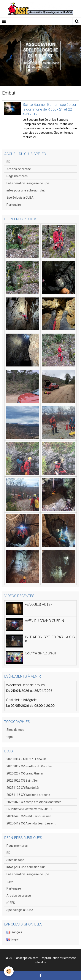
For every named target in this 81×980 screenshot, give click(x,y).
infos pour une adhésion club (26, 190)
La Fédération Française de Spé (28, 183)
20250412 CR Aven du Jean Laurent (31, 823)
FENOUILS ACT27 (39, 604)
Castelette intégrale (21, 700)
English (13, 939)
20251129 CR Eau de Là (23, 788)
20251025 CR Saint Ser (22, 781)
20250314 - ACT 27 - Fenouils (26, 759)
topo (10, 737)
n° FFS (11, 903)
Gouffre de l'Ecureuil (40, 653)
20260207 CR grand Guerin (25, 773)
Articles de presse (19, 169)
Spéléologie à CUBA (20, 198)
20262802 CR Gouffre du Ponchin (29, 766)
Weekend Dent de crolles (25, 685)
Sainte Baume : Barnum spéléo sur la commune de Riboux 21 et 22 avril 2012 (49, 109)
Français (14, 932)
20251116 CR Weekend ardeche (28, 795)
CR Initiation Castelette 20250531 (29, 809)
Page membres (17, 176)
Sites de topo (15, 730)
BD (8, 162)
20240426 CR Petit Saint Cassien (29, 816)
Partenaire (14, 205)
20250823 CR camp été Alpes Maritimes (34, 802)
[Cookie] (9, 971)
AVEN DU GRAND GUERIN (44, 621)
